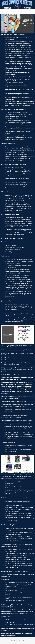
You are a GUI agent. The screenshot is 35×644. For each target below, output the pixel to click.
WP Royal (22, 641)
